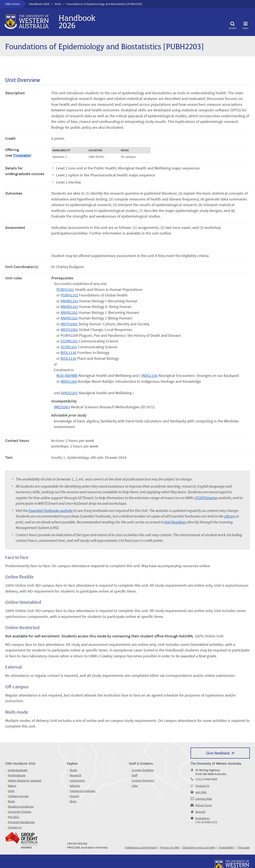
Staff (134, 775)
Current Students (143, 770)
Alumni (74, 796)
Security (201, 812)
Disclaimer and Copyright (199, 847)
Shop (73, 801)
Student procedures (21, 806)
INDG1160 (69, 381)
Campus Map (204, 799)
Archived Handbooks (21, 822)
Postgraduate (17, 775)
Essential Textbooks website (51, 511)
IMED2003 (62, 407)
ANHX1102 (69, 318)
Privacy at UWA (170, 847)
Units (58, 4)
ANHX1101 (69, 313)
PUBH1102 (69, 295)
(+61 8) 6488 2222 (206, 822)
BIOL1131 (68, 358)
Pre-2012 (13, 817)
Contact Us (202, 786)
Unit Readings (175, 522)
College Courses (18, 796)
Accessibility (226, 847)
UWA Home (12, 4)
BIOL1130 (68, 353)
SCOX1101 (69, 347)
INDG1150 (149, 376)
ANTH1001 (69, 324)
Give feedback (218, 753)
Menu (245, 25)
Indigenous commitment (141, 847)
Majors (12, 786)
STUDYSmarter (206, 498)
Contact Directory (143, 780)
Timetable (22, 155)
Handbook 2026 (39, 4)
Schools (75, 786)
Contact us (15, 827)
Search (232, 25)
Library (230, 516)
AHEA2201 (69, 393)
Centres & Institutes (82, 791)
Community (77, 780)
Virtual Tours (204, 805)
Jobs (135, 786)
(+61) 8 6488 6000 (206, 779)
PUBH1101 (65, 290)
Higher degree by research (25, 780)
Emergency (202, 818)
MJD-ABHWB (67, 376)
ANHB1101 (69, 301)
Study (73, 770)
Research (76, 775)
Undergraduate (18, 770)
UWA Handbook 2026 (20, 763)
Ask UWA (201, 792)
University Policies (20, 812)
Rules (11, 801)
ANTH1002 (69, 330)
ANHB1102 (69, 307)
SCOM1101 (69, 341)
